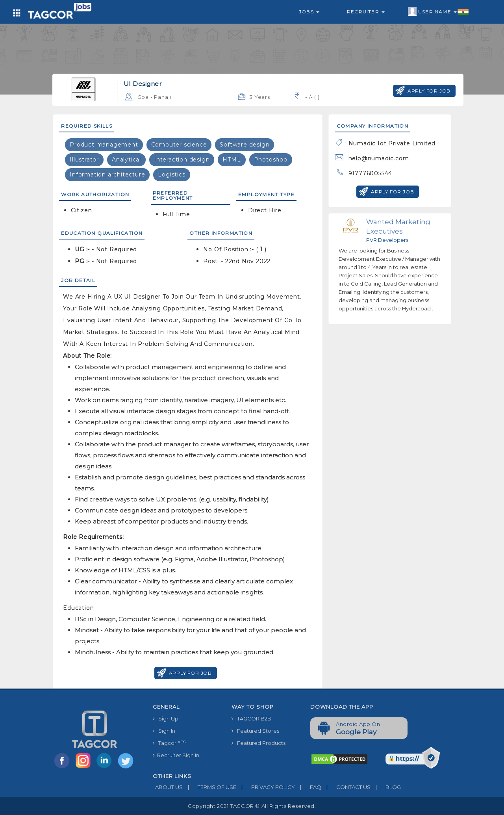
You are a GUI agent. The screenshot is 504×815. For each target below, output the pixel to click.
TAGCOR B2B (251, 718)
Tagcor (169, 743)
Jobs (309, 12)
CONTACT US (346, 787)
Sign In (164, 731)
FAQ (308, 787)
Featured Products (258, 743)
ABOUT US (168, 787)
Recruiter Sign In (176, 755)
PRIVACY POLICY (266, 787)
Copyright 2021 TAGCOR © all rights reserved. (252, 806)
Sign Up (166, 718)
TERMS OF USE (209, 787)
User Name (438, 12)
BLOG (386, 787)
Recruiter (366, 12)
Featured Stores (255, 731)
